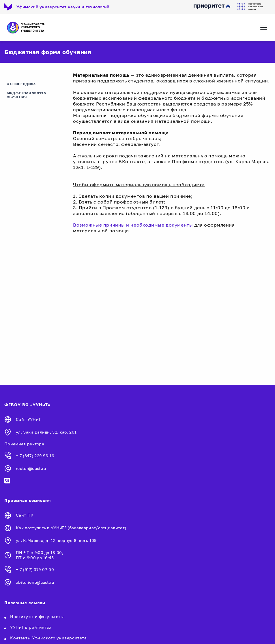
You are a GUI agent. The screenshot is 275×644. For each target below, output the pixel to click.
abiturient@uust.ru (35, 582)
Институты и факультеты (37, 616)
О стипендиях (21, 84)
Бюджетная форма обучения (26, 95)
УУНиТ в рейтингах (31, 627)
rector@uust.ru (31, 468)
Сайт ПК (25, 515)
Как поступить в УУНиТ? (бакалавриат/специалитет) (71, 528)
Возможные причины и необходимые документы (133, 225)
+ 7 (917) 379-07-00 (35, 569)
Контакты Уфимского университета (48, 638)
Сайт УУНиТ (28, 419)
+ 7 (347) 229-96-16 (35, 456)
